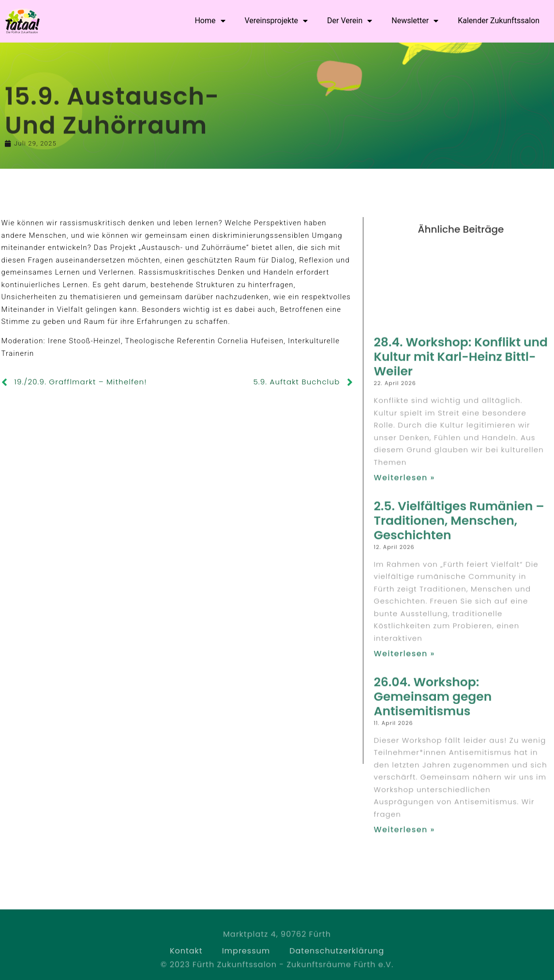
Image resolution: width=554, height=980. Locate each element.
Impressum (246, 961)
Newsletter (415, 21)
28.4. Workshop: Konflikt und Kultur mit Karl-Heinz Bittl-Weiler (461, 581)
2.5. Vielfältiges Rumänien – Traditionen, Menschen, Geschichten (459, 745)
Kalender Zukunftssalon (499, 21)
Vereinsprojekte (277, 21)
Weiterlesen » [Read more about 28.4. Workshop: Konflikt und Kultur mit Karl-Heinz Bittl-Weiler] (404, 702)
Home (210, 21)
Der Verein (350, 21)
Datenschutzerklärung (337, 961)
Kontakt (186, 961)
